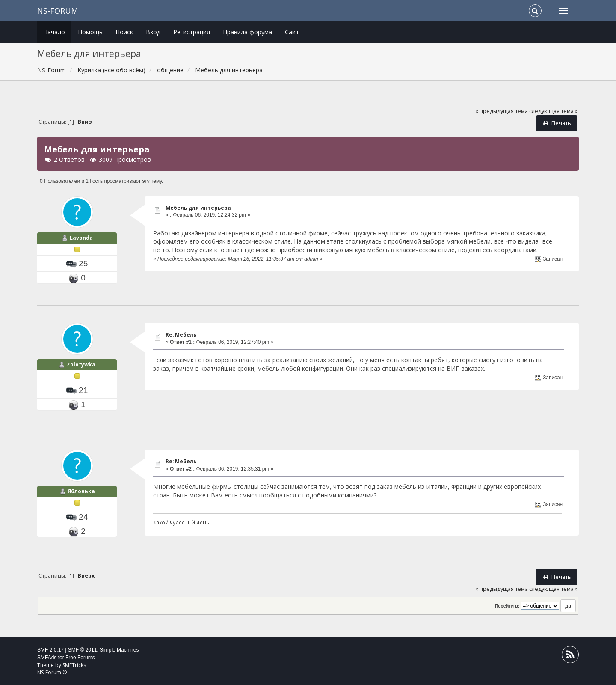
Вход (153, 32)
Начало (54, 32)
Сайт (292, 32)
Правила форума (247, 32)
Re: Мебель (181, 335)
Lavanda (81, 238)
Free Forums (80, 658)
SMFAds (47, 658)
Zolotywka (81, 365)
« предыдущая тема (502, 111)
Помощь (90, 32)
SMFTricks (74, 665)
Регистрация (192, 32)
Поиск (124, 32)
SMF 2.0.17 (50, 650)
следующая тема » (553, 111)
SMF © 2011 (83, 650)
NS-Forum (58, 11)
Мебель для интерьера (198, 208)
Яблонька (81, 491)
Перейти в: (507, 606)
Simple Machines (119, 650)
